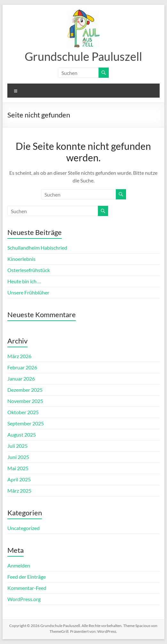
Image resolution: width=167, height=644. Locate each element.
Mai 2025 (18, 468)
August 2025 (22, 435)
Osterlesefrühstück (29, 270)
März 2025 (19, 491)
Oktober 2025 (23, 412)
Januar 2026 (21, 378)
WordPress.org (24, 599)
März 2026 (19, 356)
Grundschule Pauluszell (83, 56)
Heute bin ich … (24, 281)
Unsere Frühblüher (28, 292)
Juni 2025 (18, 457)
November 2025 (25, 401)
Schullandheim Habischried (37, 248)
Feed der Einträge (27, 577)
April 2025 (19, 479)
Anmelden (19, 565)
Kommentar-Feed (27, 588)
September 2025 (26, 423)
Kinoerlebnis (21, 259)
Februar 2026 (22, 367)
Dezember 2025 (25, 390)
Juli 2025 (17, 446)
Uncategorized (24, 528)
